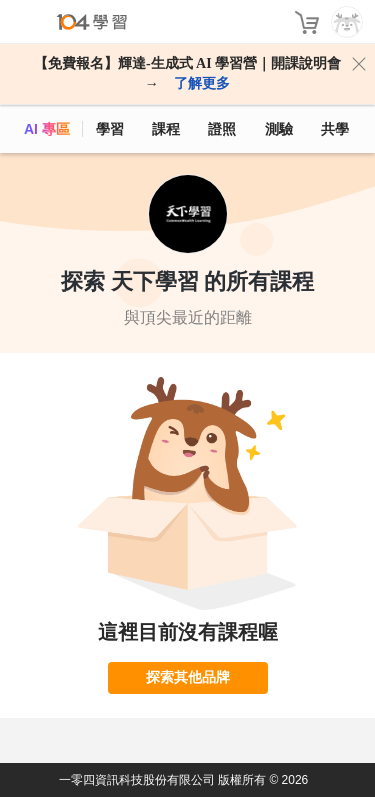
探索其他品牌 (188, 677)
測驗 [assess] (279, 129)
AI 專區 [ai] (47, 129)
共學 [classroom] (335, 129)
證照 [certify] (222, 129)
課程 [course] (166, 129)
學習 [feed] (110, 129)
